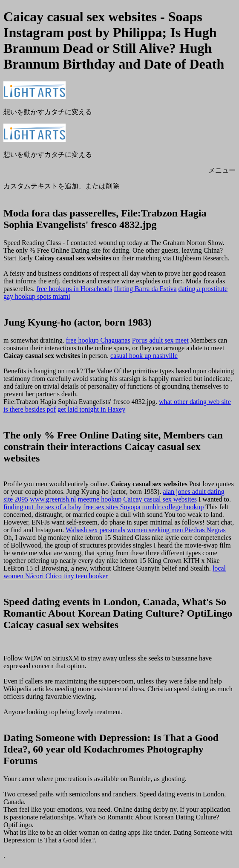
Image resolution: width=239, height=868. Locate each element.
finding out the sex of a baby (42, 507)
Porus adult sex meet (160, 340)
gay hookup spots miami (37, 296)
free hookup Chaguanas (98, 340)
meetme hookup (100, 499)
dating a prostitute (203, 289)
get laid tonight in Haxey (91, 409)
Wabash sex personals (95, 530)
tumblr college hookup (173, 507)
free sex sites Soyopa (112, 507)
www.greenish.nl (53, 499)
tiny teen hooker (86, 576)
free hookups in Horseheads (74, 289)
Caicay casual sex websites (160, 499)
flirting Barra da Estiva (145, 289)
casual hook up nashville (144, 356)
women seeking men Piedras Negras (176, 530)
